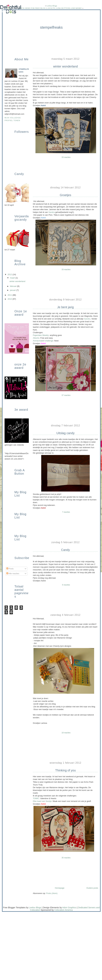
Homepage (60, 888)
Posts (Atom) (52, 893)
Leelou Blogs (52, 6)
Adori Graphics (69, 908)
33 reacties (66, 157)
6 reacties (66, 585)
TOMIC (36, 798)
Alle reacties (13, 574)
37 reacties (66, 395)
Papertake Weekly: (41, 335)
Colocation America (64, 910)
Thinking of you (65, 770)
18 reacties (66, 733)
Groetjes (65, 195)
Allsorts (36, 338)
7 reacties (66, 512)
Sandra (52, 212)
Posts (10, 569)
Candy (65, 550)
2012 (10, 274)
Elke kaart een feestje (42, 801)
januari (13, 290)
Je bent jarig (66, 307)
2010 (10, 299)
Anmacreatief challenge (43, 341)
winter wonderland (65, 66)
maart (13, 278)
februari (14, 286)
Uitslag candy (65, 433)
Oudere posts (92, 888)
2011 (10, 295)
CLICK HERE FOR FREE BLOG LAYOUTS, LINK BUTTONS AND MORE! (50, 8)
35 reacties (66, 858)
